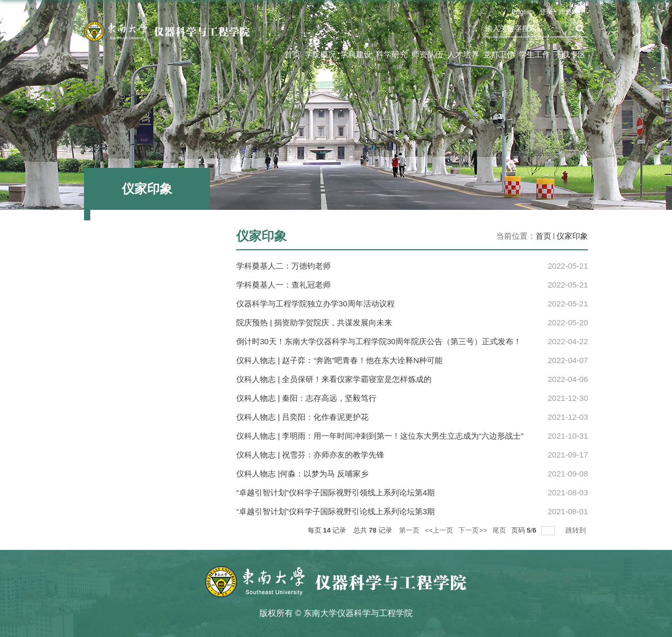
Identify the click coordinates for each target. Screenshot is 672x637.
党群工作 (499, 54)
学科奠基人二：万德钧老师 (283, 266)
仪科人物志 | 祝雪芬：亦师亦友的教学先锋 (310, 455)
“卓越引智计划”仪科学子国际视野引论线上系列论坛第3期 (335, 511)
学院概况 (320, 54)
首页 (292, 54)
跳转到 (577, 530)
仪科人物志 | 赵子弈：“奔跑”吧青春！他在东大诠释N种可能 (339, 360)
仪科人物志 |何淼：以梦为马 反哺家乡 (302, 474)
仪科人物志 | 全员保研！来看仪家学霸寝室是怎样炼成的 (334, 379)
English (523, 12)
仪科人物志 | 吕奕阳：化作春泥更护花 (302, 417)
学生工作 (534, 54)
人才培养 (463, 54)
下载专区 (570, 54)
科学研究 (392, 54)
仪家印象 (572, 236)
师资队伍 (427, 54)
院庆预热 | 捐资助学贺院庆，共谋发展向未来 (314, 322)
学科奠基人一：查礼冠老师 (283, 285)
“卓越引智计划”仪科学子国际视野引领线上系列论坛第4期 (335, 492)
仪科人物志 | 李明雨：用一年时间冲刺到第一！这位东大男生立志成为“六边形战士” (380, 436)
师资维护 (572, 12)
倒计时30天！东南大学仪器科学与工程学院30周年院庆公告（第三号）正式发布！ (379, 341)
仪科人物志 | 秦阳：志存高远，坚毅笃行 (306, 398)
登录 (546, 12)
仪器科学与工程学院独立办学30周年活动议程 (316, 304)
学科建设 (356, 54)
